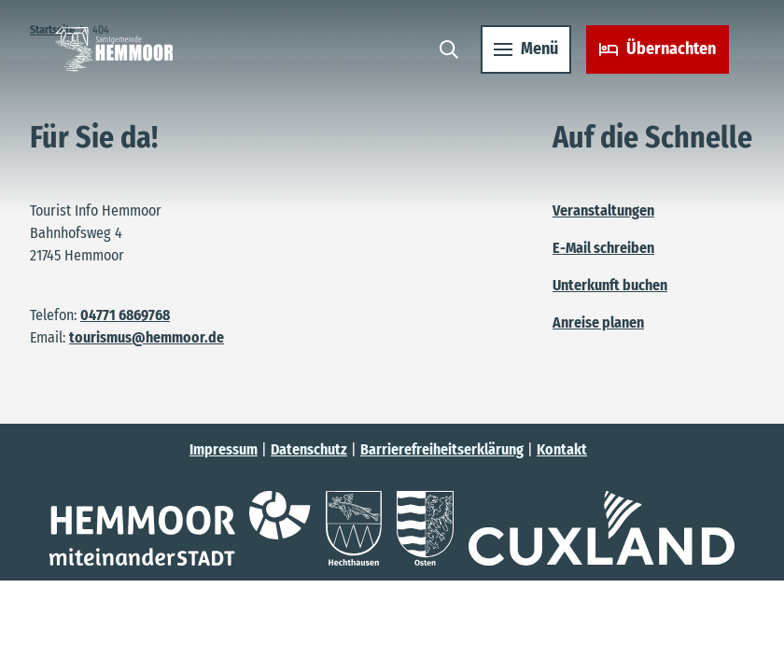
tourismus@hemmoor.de (147, 337)
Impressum (224, 449)
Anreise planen (598, 322)
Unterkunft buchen (610, 285)
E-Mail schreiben (603, 248)
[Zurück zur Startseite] (119, 54)
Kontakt (562, 449)
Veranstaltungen (603, 210)
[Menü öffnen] (521, 54)
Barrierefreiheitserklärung (442, 449)
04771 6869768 (125, 315)
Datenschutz (309, 449)
